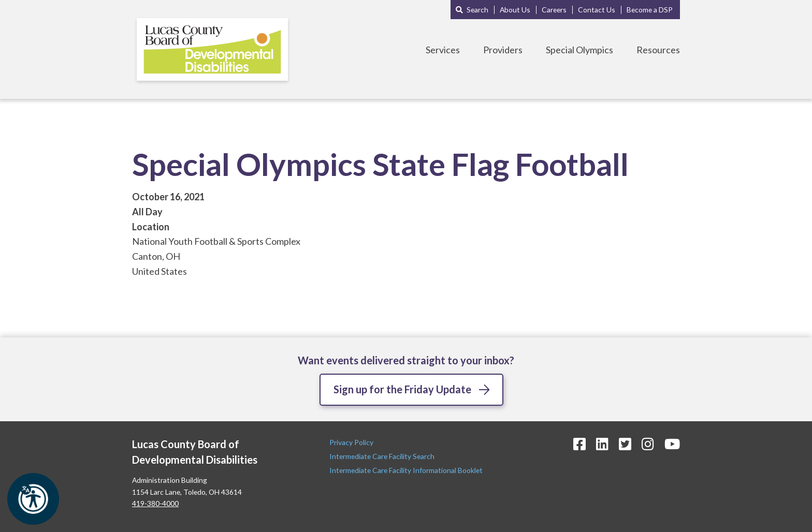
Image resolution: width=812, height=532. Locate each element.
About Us (515, 10)
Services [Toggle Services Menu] (443, 50)
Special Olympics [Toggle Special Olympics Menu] (579, 50)
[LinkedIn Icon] (602, 444)
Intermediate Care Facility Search (383, 456)
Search (477, 10)
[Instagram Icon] (648, 444)
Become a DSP (650, 10)
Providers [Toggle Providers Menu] (503, 50)
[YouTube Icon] (672, 444)
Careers (554, 10)
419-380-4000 (155, 503)
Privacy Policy (352, 442)
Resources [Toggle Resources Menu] (658, 50)
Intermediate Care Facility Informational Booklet (406, 470)
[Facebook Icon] (579, 444)
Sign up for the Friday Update (402, 389)
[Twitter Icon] (625, 444)
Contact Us (597, 10)
